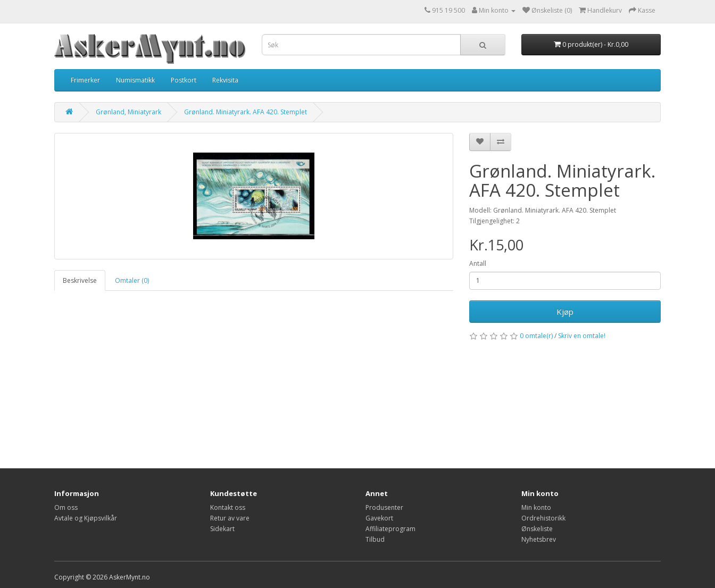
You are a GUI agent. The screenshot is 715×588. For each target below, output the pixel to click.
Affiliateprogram (390, 529)
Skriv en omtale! (582, 336)
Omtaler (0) (132, 280)
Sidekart (222, 529)
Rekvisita (225, 80)
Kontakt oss (228, 507)
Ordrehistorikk (543, 518)
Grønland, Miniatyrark (128, 112)
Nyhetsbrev (539, 539)
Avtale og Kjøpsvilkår (86, 518)
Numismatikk (135, 80)
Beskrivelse (80, 280)
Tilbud (375, 539)
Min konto (536, 507)
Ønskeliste (537, 529)
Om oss (66, 507)
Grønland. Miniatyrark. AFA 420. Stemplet (246, 112)
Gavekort (379, 518)
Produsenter (384, 507)
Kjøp (565, 312)
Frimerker (85, 80)
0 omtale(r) (536, 336)
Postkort (184, 80)
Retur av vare (230, 518)
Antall (478, 263)
